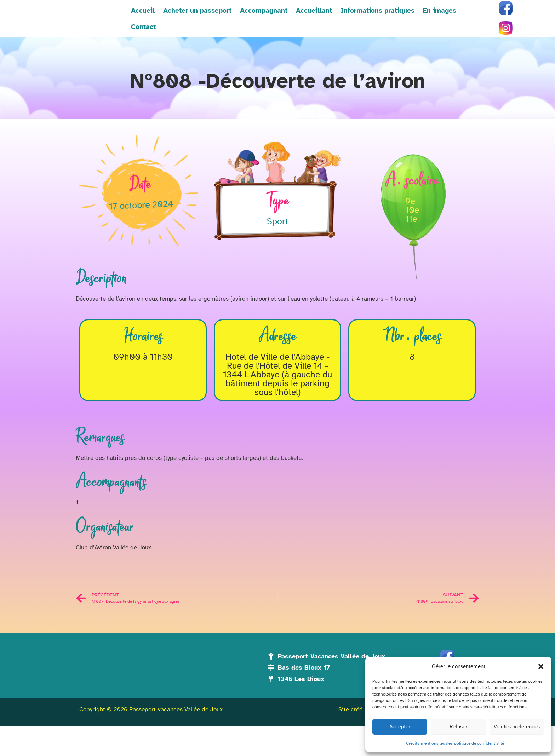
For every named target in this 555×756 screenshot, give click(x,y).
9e (410, 238)
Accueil (127, 25)
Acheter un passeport (182, 25)
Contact (462, 25)
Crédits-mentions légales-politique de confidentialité (455, 743)
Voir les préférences (517, 727)
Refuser (458, 727)
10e (412, 247)
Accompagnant (248, 25)
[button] (541, 663)
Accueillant (298, 25)
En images (424, 25)
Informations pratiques (362, 25)
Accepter (400, 727)
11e (411, 256)
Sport (277, 235)
